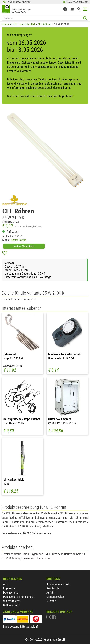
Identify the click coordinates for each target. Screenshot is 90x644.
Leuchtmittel (27, 24)
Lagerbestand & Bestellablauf (20, 627)
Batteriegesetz (11, 605)
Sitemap (51, 601)
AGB (6, 584)
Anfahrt (51, 593)
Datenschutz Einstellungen (19, 597)
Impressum (10, 588)
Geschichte (53, 588)
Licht (14, 24)
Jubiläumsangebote (58, 584)
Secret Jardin (19, 240)
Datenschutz (10, 593)
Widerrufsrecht (12, 601)
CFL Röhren (44, 24)
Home (5, 24)
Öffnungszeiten (55, 597)
